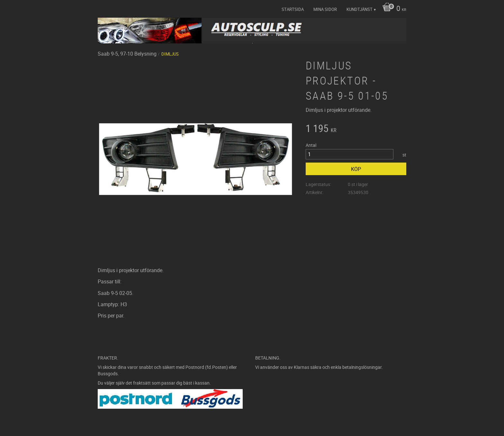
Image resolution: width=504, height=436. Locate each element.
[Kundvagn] (393, 9)
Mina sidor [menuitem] (325, 9)
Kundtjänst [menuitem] (360, 9)
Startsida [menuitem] (293, 9)
